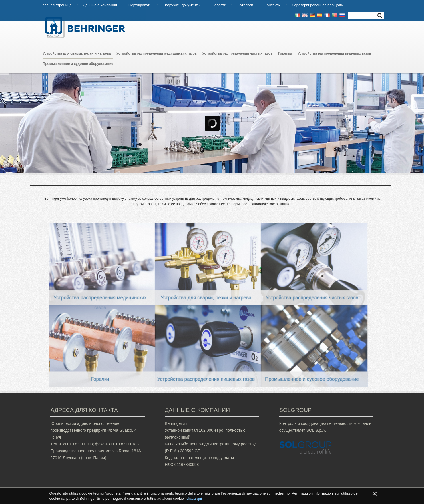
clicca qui (194, 498)
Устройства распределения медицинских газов (157, 53)
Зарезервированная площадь (318, 5)
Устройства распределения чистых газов (238, 53)
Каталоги (245, 5)
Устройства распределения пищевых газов (334, 53)
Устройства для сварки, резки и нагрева (77, 53)
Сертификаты (140, 5)
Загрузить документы (182, 5)
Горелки (285, 53)
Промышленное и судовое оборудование (78, 64)
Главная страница (56, 5)
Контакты (272, 5)
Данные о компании (100, 5)
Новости (219, 5)
